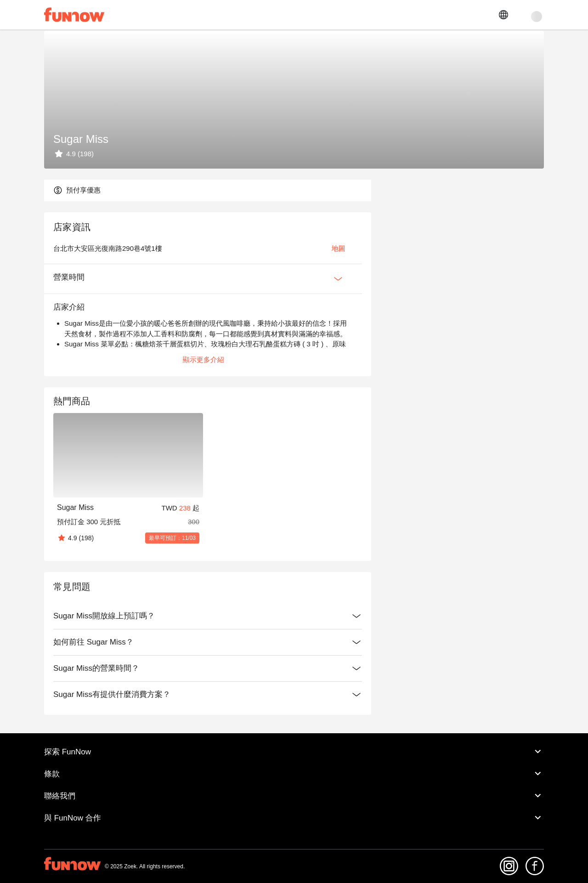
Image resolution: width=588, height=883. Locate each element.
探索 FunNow (294, 760)
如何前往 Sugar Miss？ (171, 651)
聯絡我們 (294, 804)
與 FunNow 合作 (294, 826)
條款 (294, 782)
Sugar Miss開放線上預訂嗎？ (171, 624)
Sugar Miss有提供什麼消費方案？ (171, 703)
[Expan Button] (301, 287)
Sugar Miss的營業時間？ (171, 677)
